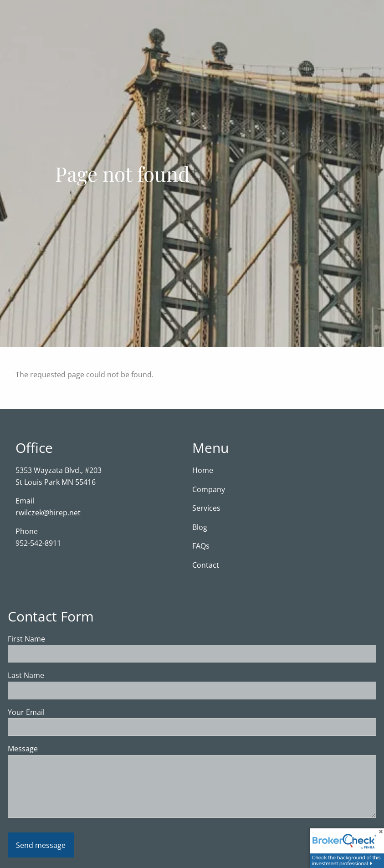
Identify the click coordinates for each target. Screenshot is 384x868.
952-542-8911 (38, 543)
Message (59, 749)
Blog (200, 527)
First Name (62, 639)
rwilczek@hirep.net (48, 513)
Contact (206, 565)
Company (209, 489)
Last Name (62, 676)
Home (203, 470)
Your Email (62, 712)
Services (206, 508)
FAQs (201, 546)
